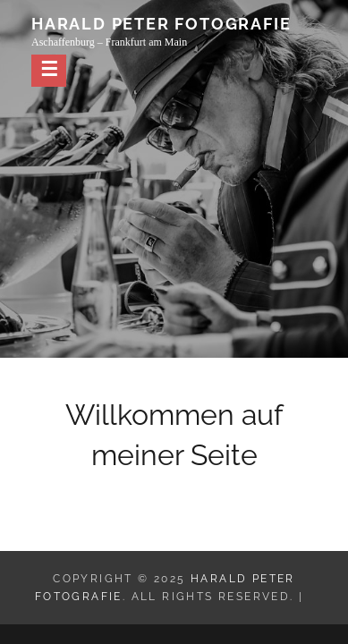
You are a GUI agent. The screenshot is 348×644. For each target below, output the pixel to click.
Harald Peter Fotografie (161, 24)
